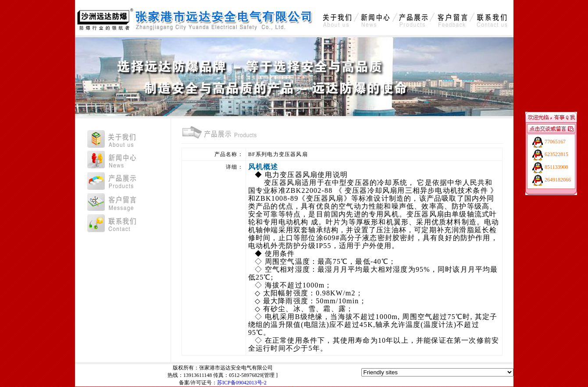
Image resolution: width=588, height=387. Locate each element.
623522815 (556, 154)
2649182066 (558, 180)
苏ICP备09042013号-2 (242, 383)
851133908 (556, 167)
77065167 (555, 142)
